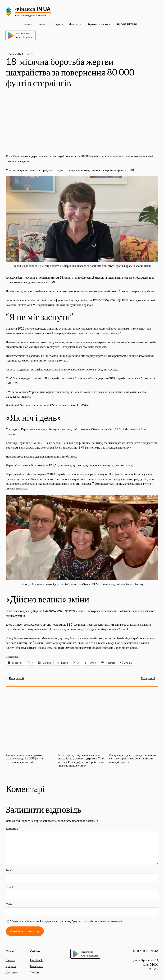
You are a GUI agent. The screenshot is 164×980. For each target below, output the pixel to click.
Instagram (37, 966)
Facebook (36, 960)
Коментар (13, 828)
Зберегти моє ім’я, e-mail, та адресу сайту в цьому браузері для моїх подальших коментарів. (66, 921)
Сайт (9, 904)
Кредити (11, 966)
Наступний (148, 678)
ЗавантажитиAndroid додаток (20, 35)
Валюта (10, 960)
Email (10, 887)
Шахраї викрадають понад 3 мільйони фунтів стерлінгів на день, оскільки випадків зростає (133, 758)
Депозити (12, 972)
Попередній (16, 678)
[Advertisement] (82, 118)
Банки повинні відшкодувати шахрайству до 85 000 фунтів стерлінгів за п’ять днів (24, 758)
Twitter (35, 972)
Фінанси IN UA (33, 9)
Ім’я (9, 870)
